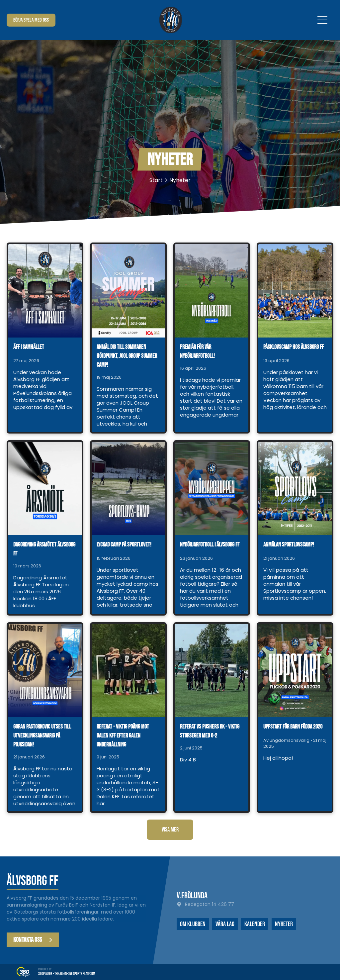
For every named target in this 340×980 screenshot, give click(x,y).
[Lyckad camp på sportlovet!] (128, 489)
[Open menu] (322, 20)
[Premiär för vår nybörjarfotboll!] (212, 291)
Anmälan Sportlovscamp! (289, 545)
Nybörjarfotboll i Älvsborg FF (210, 545)
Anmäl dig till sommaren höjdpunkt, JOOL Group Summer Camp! (127, 356)
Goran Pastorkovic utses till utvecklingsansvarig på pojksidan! (42, 736)
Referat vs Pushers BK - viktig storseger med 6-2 (210, 731)
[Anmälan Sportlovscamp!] (295, 489)
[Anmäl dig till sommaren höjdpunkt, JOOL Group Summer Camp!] (128, 291)
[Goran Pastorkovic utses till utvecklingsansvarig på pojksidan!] (45, 671)
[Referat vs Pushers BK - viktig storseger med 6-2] (212, 671)
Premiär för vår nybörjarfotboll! (197, 351)
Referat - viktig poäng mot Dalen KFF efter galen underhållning (123, 736)
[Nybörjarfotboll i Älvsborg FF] (212, 489)
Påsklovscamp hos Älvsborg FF (294, 347)
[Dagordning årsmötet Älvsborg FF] (45, 489)
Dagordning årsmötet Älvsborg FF (44, 549)
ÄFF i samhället (29, 347)
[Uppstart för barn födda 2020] (295, 671)
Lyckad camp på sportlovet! (124, 545)
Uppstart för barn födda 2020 (293, 727)
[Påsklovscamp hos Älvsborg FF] (295, 291)
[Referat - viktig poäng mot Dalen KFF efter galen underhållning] (128, 671)
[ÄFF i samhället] (45, 291)
